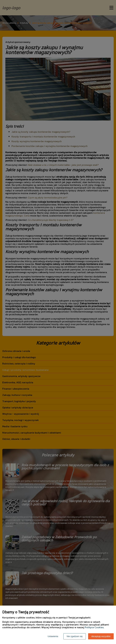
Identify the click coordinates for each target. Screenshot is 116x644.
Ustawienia (53, 636)
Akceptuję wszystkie (101, 636)
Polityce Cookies (94, 627)
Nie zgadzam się (75, 636)
